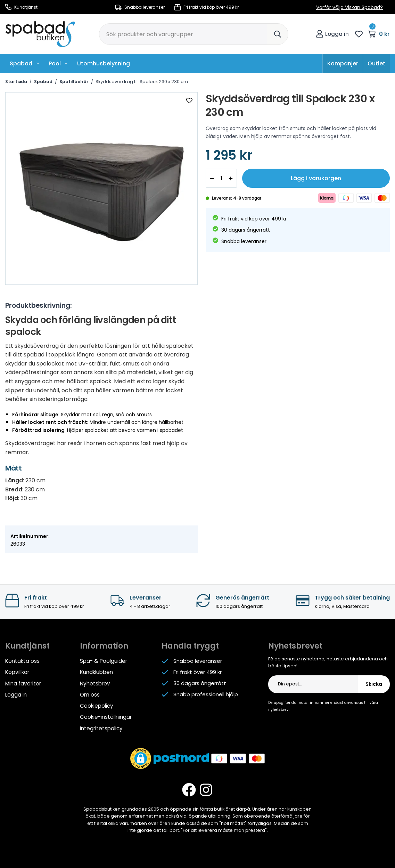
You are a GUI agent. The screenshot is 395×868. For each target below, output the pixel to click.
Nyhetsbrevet (295, 646)
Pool (58, 63)
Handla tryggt (190, 646)
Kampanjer (343, 63)
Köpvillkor (17, 672)
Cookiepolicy (96, 705)
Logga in (332, 34)
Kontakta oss (22, 661)
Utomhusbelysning (104, 63)
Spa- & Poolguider (103, 661)
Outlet (376, 63)
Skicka (374, 684)
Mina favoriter (23, 683)
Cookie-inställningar (106, 717)
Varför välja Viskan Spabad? (349, 7)
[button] (141, 758)
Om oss (90, 694)
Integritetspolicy (101, 728)
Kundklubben (96, 672)
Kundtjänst (21, 7)
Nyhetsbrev (95, 683)
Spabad (25, 63)
